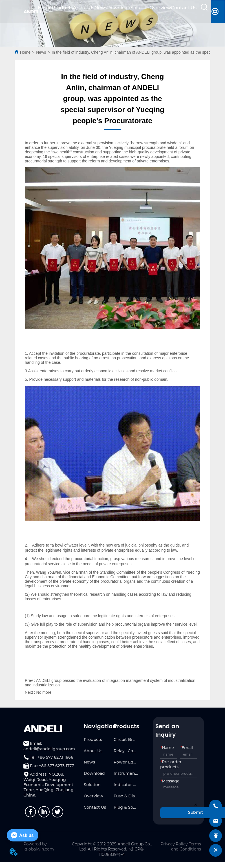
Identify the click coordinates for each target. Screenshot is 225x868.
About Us (84, 8)
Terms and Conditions (186, 847)
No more (44, 692)
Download (119, 8)
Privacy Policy (174, 844)
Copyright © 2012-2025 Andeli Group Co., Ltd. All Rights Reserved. (112, 847)
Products (62, 8)
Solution (140, 8)
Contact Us (184, 8)
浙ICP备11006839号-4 (122, 852)
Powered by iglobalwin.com (39, 847)
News (101, 8)
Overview (160, 8)
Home (45, 8)
